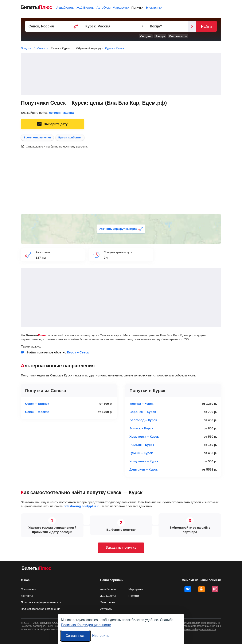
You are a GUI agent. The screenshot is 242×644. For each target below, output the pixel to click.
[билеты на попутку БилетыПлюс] (36, 569)
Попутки (137, 7)
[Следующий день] (192, 26)
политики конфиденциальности (197, 629)
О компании (28, 589)
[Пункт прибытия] (110, 26)
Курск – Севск (115, 48)
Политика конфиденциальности (41, 602)
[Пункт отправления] (54, 26)
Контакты (27, 596)
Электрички (154, 7)
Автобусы (104, 7)
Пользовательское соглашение (41, 609)
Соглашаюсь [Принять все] (75, 636)
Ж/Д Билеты (85, 7)
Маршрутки (121, 7)
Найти (206, 26)
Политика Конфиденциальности (86, 625)
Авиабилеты (65, 7)
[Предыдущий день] (143, 26)
